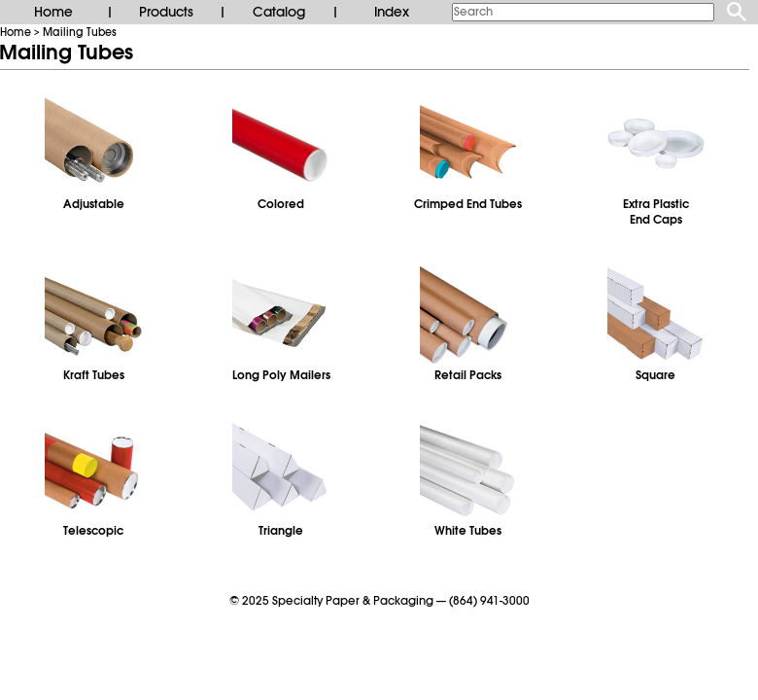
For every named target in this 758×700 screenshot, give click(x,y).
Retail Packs (468, 375)
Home (53, 12)
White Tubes (468, 531)
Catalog (279, 12)
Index (392, 12)
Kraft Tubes (94, 375)
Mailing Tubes (80, 32)
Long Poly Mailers (281, 375)
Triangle (281, 531)
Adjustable (94, 204)
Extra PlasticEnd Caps (656, 212)
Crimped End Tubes (468, 204)
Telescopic (93, 531)
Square (655, 375)
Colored (281, 204)
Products (166, 12)
